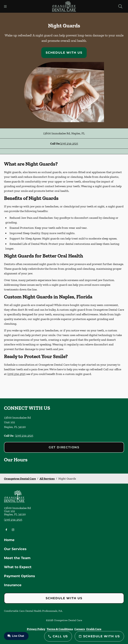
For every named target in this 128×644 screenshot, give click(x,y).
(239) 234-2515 (69, 144)
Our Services (15, 549)
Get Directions (64, 447)
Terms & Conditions (60, 629)
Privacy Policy (36, 629)
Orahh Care (94, 629)
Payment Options (19, 576)
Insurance (13, 585)
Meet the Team (17, 558)
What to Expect (18, 567)
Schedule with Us (64, 53)
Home (9, 540)
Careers (80, 629)
